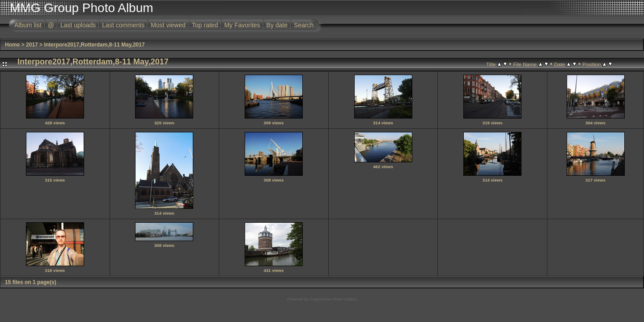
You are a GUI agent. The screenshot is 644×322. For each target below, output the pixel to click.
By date (277, 25)
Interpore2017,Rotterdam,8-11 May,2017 (94, 45)
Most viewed (168, 25)
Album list (28, 25)
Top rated (205, 25)
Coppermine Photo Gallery (333, 299)
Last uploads (78, 25)
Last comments (123, 25)
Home (12, 45)
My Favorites (242, 25)
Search (304, 25)
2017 (32, 45)
